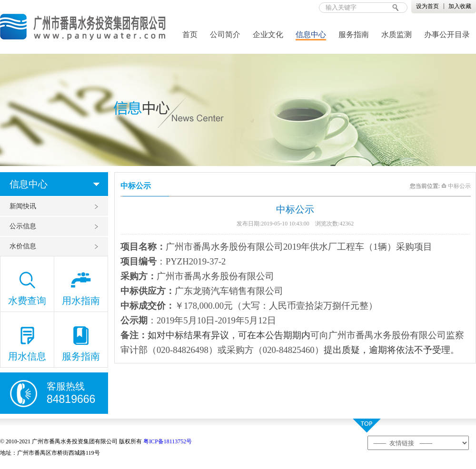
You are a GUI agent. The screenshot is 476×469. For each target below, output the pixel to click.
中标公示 (456, 186)
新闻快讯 (23, 206)
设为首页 (427, 6)
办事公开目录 (447, 34)
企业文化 (268, 34)
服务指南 (354, 34)
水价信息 (23, 246)
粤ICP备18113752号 (168, 441)
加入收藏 (460, 6)
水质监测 (397, 34)
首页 (190, 34)
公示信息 (23, 226)
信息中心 (311, 34)
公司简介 (225, 34)
